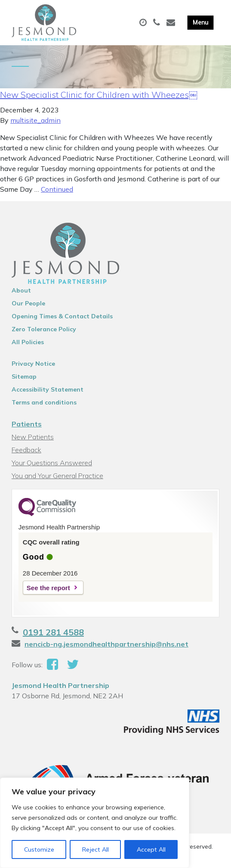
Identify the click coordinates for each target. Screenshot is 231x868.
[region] (95, 823)
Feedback (26, 450)
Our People (28, 303)
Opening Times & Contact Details (62, 316)
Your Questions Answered (52, 463)
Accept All (151, 849)
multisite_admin (35, 120)
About (21, 290)
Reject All (95, 849)
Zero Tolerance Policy (44, 329)
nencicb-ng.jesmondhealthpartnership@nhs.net (106, 644)
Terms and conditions (44, 402)
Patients (27, 424)
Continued (57, 189)
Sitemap (24, 376)
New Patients (33, 437)
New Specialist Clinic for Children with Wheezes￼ (99, 95)
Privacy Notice (33, 364)
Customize (39, 849)
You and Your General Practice (57, 476)
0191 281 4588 (53, 632)
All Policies (28, 342)
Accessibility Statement (48, 389)
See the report (48, 588)
